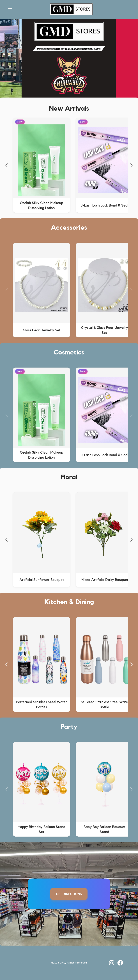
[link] (69, 963)
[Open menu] (10, 9)
